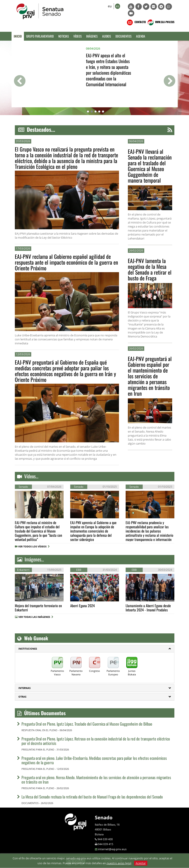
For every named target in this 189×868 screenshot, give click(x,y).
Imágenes (92, 36)
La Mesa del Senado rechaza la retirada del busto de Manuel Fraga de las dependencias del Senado (92, 797)
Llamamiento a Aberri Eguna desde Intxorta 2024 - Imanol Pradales (148, 608)
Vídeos (78, 36)
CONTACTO (136, 22)
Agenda (141, 36)
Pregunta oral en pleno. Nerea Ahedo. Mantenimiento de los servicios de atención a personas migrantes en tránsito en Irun (96, 780)
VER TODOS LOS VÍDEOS (34, 546)
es (118, 6)
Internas (24, 688)
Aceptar (141, 863)
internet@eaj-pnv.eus (112, 849)
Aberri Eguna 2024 (83, 606)
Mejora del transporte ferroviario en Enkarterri (38, 608)
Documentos (124, 36)
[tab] (95, 649)
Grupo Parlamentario (40, 36)
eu (110, 6)
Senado (104, 817)
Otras (22, 697)
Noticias (64, 36)
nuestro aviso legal (119, 863)
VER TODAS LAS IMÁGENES (34, 617)
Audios (107, 36)
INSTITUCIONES (28, 649)
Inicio (18, 36)
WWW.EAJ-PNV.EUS (161, 22)
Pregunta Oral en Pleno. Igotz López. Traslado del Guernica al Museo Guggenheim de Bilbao (87, 724)
